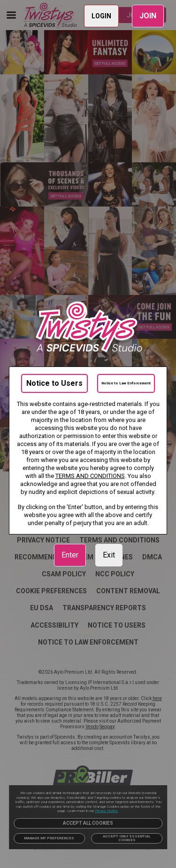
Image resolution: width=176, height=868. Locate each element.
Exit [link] (109, 555)
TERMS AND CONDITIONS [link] (90, 476)
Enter (70, 555)
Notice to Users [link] (54, 383)
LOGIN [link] (101, 16)
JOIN (148, 16)
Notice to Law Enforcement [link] (126, 383)
